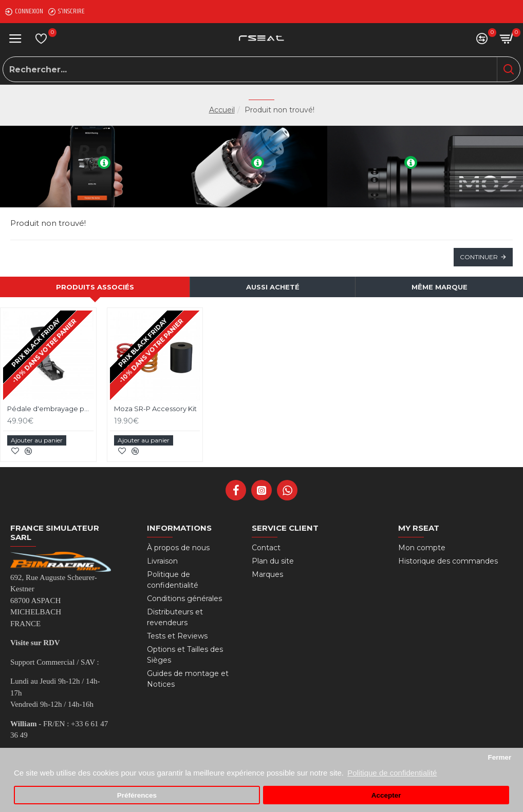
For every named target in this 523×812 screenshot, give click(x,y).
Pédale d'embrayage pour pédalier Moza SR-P (50, 409)
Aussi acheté (273, 287)
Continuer (479, 257)
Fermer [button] (499, 757)
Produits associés (95, 287)
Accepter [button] (386, 795)
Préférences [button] (137, 795)
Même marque (440, 287)
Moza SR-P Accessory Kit (155, 409)
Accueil (222, 110)
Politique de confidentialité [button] (392, 773)
